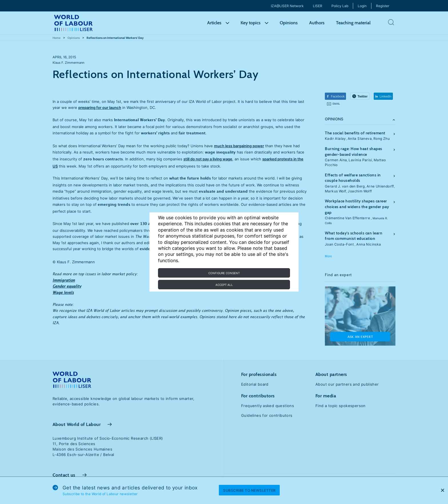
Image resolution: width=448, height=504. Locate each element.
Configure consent (224, 273)
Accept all (224, 285)
